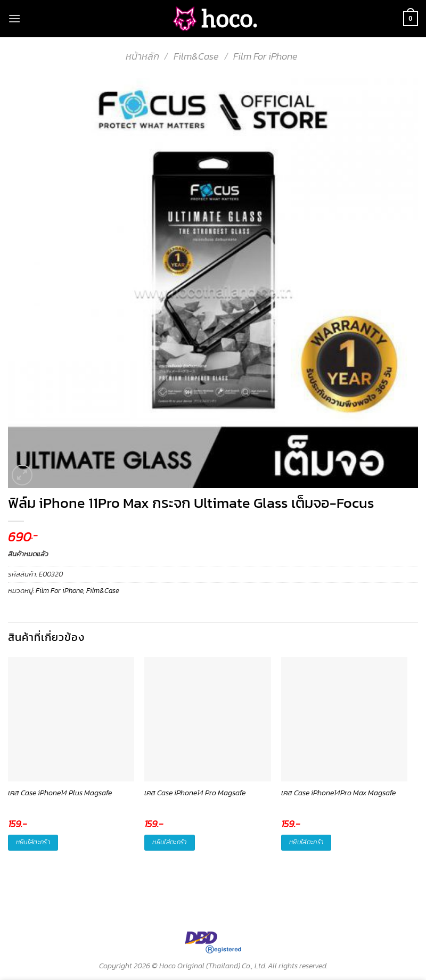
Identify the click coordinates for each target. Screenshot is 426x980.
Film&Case (196, 56)
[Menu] (14, 18)
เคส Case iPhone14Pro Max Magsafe (338, 793)
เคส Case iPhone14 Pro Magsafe (195, 793)
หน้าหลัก (142, 56)
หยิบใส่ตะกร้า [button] (33, 842)
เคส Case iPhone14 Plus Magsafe (60, 793)
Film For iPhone (265, 56)
